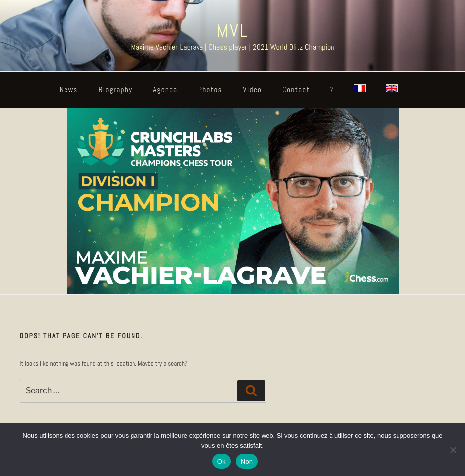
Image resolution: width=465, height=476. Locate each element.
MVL (232, 31)
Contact (296, 90)
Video (253, 90)
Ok (222, 461)
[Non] (453, 450)
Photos (210, 90)
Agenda (165, 90)
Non (247, 461)
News (69, 90)
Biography (116, 90)
